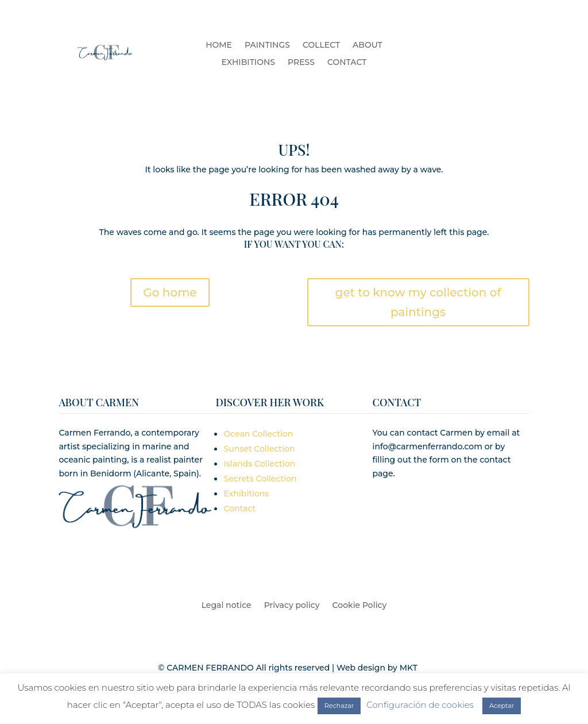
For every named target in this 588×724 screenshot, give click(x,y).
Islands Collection (259, 464)
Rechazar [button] (339, 706)
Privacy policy (292, 606)
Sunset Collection (259, 449)
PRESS (301, 63)
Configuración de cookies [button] (420, 705)
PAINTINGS (267, 45)
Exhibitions (246, 494)
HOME (219, 45)
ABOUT (367, 45)
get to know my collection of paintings (418, 302)
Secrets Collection (260, 479)
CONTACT (347, 63)
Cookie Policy (360, 606)
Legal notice (227, 606)
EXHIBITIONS (248, 63)
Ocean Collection (258, 434)
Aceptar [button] (502, 706)
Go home (170, 292)
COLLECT (321, 45)
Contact (239, 509)
